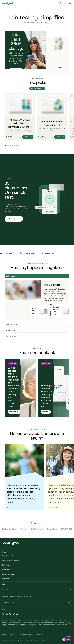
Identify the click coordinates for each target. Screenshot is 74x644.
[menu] (70, 3)
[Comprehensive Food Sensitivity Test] (52, 117)
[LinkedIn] (7, 614)
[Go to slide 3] (9, 146)
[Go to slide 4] (11, 146)
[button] (69, 602)
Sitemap (44, 640)
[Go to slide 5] (13, 146)
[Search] (61, 3)
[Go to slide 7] (17, 146)
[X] (17, 614)
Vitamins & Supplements (11, 560)
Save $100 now (14, 412)
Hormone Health (37, 336)
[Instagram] (3, 614)
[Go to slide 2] (7, 146)
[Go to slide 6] (15, 146)
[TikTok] (14, 614)
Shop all (59, 67)
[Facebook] (10, 614)
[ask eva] (67, 639)
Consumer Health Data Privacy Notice (12, 640)
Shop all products (37, 88)
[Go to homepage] (8, 3)
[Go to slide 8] (18, 146)
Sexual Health (37, 330)
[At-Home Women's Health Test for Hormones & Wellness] (20, 117)
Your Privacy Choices (32, 640)
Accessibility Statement (9, 635)
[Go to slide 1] (5, 146)
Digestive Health (37, 324)
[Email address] (37, 602)
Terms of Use (39, 635)
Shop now (46, 412)
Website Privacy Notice (25, 635)
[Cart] (65, 3)
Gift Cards (6, 579)
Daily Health (37, 276)
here (49, 622)
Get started (14, 219)
